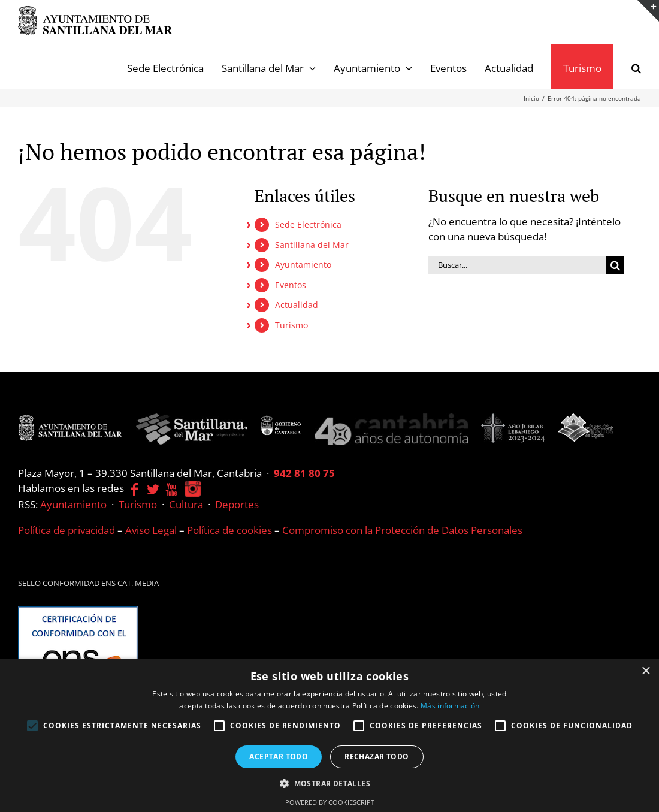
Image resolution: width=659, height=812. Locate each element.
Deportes (237, 504)
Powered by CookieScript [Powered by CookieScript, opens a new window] (330, 802)
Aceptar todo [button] (279, 757)
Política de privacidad (66, 530)
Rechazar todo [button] (377, 757)
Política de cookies (229, 530)
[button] (636, 67)
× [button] (646, 671)
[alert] (329, 735)
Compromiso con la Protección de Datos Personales (402, 530)
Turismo (291, 325)
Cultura (186, 504)
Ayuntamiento (303, 265)
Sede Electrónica (308, 224)
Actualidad (297, 305)
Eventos (291, 285)
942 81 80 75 (304, 473)
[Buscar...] (518, 265)
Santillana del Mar (312, 245)
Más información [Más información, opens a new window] (450, 706)
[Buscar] (615, 265)
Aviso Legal (151, 530)
